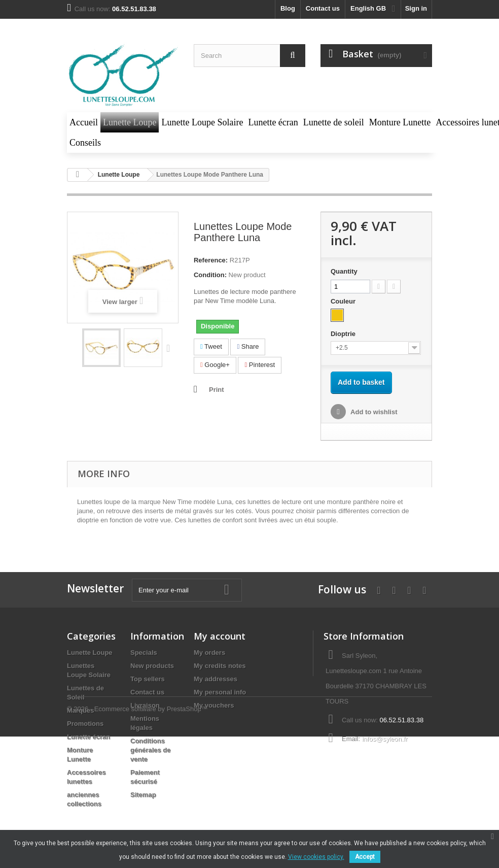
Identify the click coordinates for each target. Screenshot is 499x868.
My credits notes (220, 666)
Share (248, 346)
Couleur (344, 301)
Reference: (211, 260)
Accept (365, 857)
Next (170, 348)
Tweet (211, 346)
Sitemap (143, 795)
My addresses (216, 679)
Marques (80, 710)
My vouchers (214, 705)
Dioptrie (344, 334)
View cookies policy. (316, 857)
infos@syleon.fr (385, 739)
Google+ (215, 365)
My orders (209, 653)
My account (220, 636)
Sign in (416, 8)
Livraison (145, 705)
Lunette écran (88, 737)
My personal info (220, 692)
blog (288, 8)
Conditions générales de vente (151, 750)
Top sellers (148, 679)
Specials (144, 653)
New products (152, 666)
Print (217, 390)
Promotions (85, 724)
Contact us (323, 8)
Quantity (344, 271)
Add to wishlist (373, 412)
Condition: (210, 275)
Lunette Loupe (90, 653)
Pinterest (260, 365)
